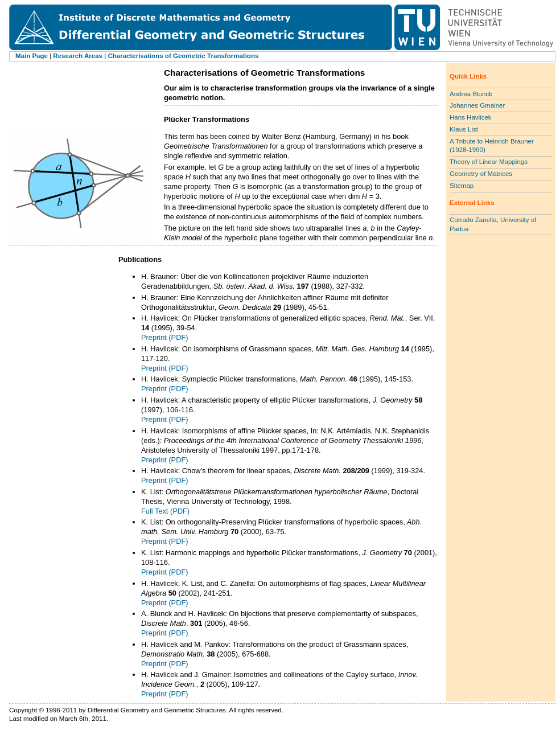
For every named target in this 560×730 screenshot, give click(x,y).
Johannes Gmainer (477, 105)
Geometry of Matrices (481, 174)
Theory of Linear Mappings (489, 162)
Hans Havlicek (471, 117)
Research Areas (78, 56)
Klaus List (464, 129)
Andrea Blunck (471, 94)
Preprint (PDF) (164, 337)
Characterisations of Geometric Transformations (183, 56)
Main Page (32, 56)
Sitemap (462, 186)
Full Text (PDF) (165, 511)
